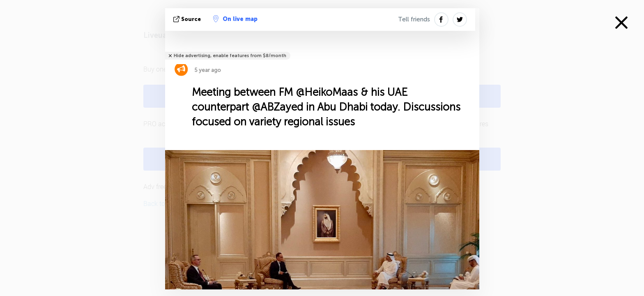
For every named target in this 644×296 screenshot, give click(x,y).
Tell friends (414, 19)
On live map (235, 19)
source (188, 19)
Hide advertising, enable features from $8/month (230, 56)
